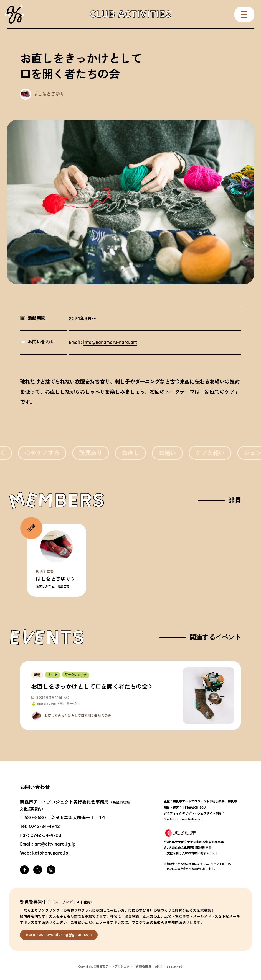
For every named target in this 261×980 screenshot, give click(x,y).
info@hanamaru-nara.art (110, 343)
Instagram (51, 870)
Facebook (24, 870)
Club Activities (130, 14)
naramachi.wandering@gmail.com (59, 935)
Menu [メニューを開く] (244, 14)
